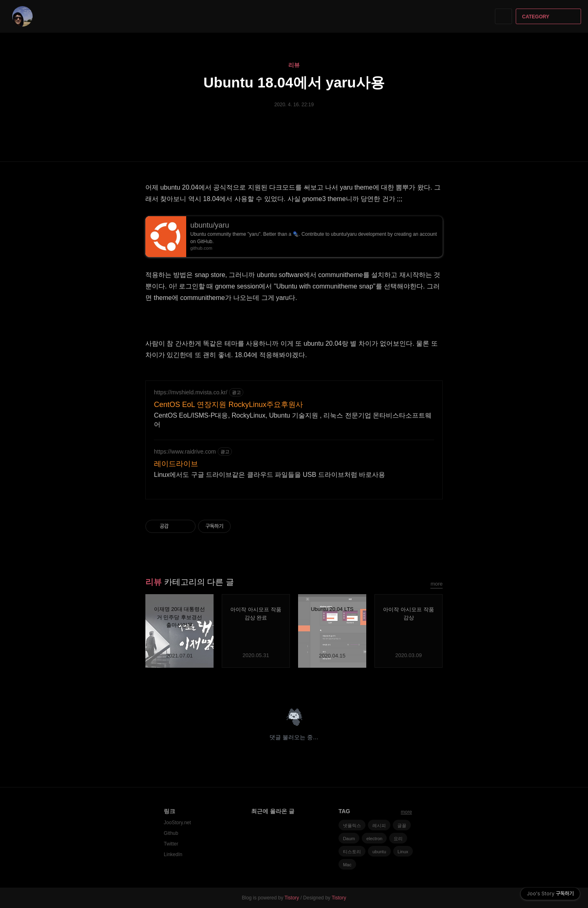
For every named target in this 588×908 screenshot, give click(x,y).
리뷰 (294, 65)
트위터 (437, 682)
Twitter (171, 844)
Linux (403, 852)
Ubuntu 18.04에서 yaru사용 (294, 82)
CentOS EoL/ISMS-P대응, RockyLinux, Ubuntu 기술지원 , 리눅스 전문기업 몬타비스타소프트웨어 (293, 420)
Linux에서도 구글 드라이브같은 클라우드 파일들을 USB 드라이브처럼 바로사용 (269, 475)
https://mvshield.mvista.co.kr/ (191, 392)
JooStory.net (177, 823)
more (437, 584)
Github (171, 833)
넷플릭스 (352, 825)
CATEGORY (549, 17)
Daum (349, 839)
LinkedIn (173, 854)
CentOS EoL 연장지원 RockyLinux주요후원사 (228, 405)
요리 (398, 839)
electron (374, 839)
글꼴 (402, 825)
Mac (347, 865)
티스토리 (352, 852)
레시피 (379, 825)
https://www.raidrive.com (185, 452)
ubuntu (379, 852)
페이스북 (408, 682)
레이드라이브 (176, 464)
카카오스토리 (422, 682)
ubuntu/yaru (210, 225)
